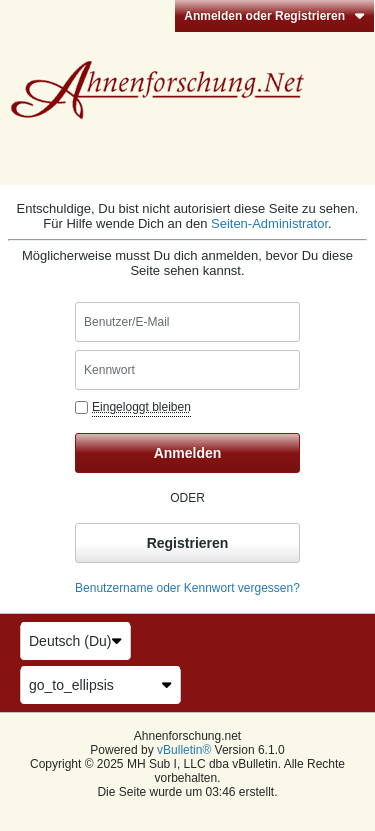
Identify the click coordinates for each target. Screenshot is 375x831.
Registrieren (188, 543)
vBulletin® (184, 750)
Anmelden (188, 453)
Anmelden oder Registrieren (274, 16)
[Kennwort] (187, 370)
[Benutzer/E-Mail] (187, 322)
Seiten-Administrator (269, 223)
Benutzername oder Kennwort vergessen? (187, 588)
